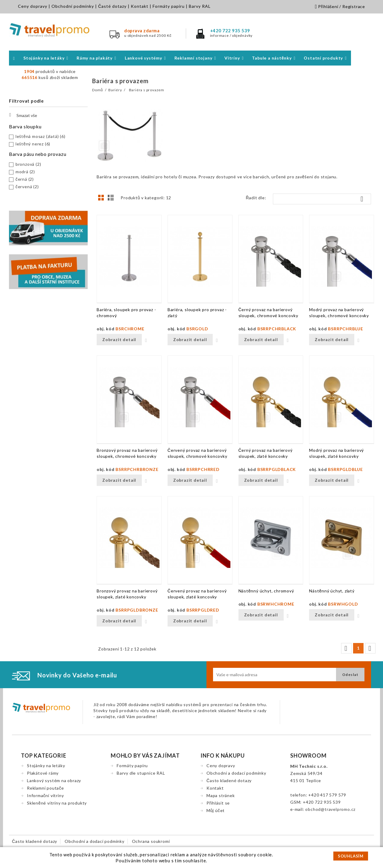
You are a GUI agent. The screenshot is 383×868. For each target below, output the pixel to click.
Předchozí (346, 648)
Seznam (112, 199)
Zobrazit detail (119, 339)
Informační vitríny (45, 795)
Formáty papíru (169, 6)
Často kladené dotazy (229, 780)
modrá (25, 172)
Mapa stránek (221, 795)
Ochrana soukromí (151, 841)
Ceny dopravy (33, 6)
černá (25, 179)
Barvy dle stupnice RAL (141, 773)
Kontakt (140, 6)
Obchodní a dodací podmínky (236, 773)
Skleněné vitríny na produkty (57, 803)
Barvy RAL (200, 6)
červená (27, 187)
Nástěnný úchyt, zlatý (332, 591)
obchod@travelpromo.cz (330, 809)
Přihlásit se (218, 803)
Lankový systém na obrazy (54, 780)
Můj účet (216, 810)
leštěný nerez (33, 144)
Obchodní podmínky (73, 6)
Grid (103, 199)
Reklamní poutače (45, 788)
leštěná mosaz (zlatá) (41, 136)
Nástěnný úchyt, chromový (266, 591)
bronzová (28, 164)
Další (370, 648)
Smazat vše (23, 115)
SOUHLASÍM (351, 856)
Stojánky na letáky (46, 766)
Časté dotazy (112, 6)
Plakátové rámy (43, 773)
